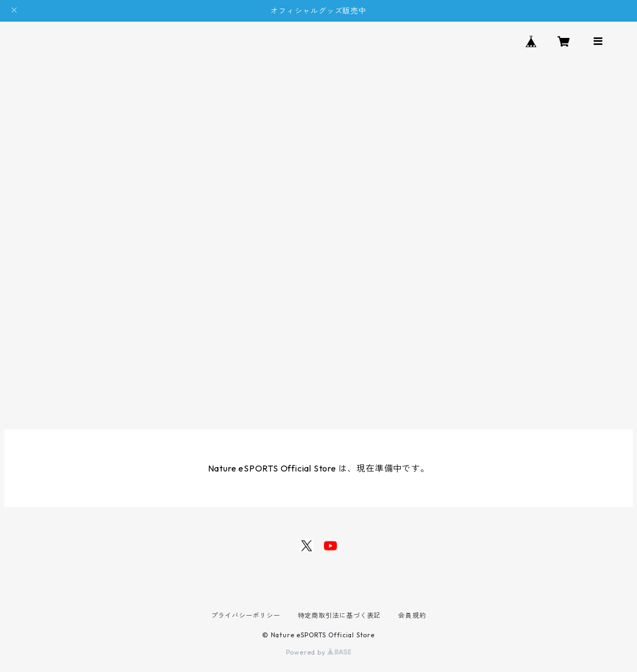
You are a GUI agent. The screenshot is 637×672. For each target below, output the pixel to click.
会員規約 (412, 615)
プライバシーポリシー (246, 615)
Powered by (319, 652)
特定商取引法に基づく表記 (340, 615)
